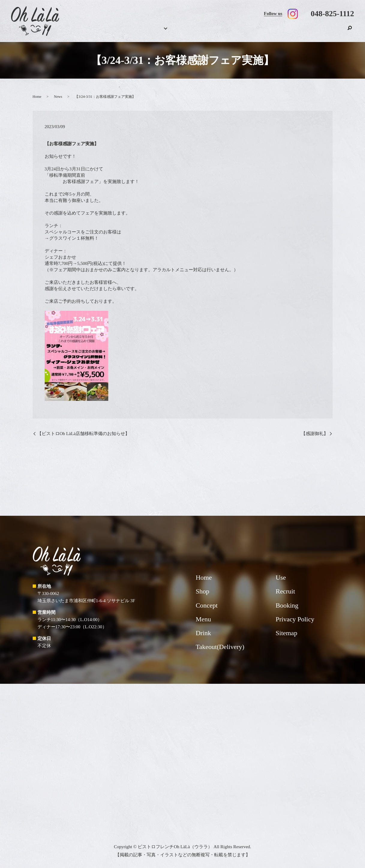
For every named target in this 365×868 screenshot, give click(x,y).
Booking (153, 32)
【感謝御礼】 (315, 434)
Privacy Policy (295, 619)
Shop (335, 32)
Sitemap (286, 633)
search (350, 31)
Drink (200, 32)
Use (290, 32)
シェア (156, 513)
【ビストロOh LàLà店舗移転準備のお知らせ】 (84, 434)
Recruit (315, 32)
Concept (222, 32)
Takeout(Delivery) (255, 32)
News (58, 97)
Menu (175, 32)
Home (134, 32)
